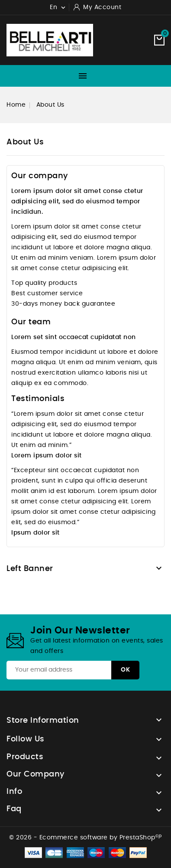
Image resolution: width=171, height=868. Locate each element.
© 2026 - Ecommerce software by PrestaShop (85, 838)
